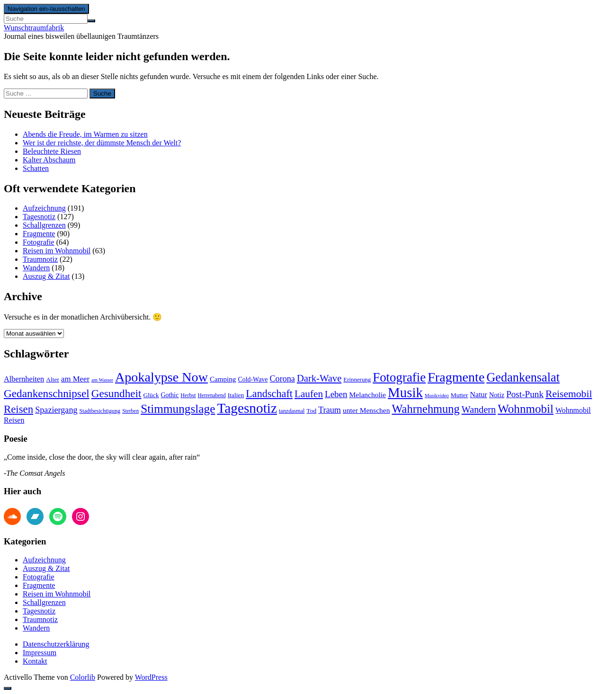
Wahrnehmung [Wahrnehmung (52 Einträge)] (425, 409)
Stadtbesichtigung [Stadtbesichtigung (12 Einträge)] (100, 411)
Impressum (40, 653)
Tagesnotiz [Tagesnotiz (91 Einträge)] (247, 408)
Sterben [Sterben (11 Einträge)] (130, 411)
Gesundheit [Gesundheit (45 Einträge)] (116, 393)
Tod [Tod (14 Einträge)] (311, 411)
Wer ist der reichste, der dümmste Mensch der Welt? (102, 143)
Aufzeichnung (44, 208)
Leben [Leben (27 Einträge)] (336, 394)
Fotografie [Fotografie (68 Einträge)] (399, 377)
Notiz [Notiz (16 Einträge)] (497, 395)
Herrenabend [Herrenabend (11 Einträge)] (212, 395)
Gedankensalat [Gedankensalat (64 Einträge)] (523, 378)
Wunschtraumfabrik (34, 28)
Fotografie (39, 242)
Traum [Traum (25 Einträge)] (330, 410)
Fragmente (39, 234)
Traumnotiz (40, 259)
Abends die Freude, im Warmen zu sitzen (85, 134)
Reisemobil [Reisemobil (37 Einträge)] (569, 394)
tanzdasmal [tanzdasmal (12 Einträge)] (292, 411)
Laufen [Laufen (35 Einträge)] (309, 394)
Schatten (36, 168)
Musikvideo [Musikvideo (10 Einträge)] (437, 396)
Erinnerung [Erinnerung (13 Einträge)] (357, 380)
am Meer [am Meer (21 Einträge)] (75, 379)
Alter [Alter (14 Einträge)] (53, 379)
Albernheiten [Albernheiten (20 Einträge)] (24, 379)
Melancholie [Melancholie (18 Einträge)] (367, 395)
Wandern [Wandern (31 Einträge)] (479, 409)
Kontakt (35, 661)
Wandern (36, 268)
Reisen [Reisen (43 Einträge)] (18, 409)
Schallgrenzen (44, 225)
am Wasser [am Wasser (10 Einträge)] (102, 380)
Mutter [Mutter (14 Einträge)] (460, 395)
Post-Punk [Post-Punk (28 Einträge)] (525, 394)
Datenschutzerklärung (56, 644)
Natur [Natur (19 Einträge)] (479, 395)
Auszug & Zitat (46, 276)
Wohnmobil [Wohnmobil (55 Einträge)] (526, 409)
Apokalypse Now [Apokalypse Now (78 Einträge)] (161, 377)
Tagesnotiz (39, 217)
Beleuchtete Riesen (52, 151)
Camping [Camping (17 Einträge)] (223, 379)
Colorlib (83, 677)
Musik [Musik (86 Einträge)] (405, 392)
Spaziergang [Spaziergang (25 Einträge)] (56, 410)
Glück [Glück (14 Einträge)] (151, 395)
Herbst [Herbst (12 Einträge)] (188, 395)
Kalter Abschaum (49, 160)
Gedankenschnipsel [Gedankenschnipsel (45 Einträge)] (47, 393)
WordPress (151, 677)
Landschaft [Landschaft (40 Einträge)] (269, 394)
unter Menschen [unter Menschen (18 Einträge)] (366, 410)
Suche (102, 93)
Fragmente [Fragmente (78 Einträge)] (456, 377)
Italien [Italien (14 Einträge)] (236, 395)
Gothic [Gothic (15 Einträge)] (170, 395)
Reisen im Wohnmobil (57, 251)
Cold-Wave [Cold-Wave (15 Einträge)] (253, 379)
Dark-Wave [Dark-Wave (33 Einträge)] (319, 378)
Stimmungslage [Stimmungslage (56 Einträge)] (178, 409)
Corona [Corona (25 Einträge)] (282, 379)
